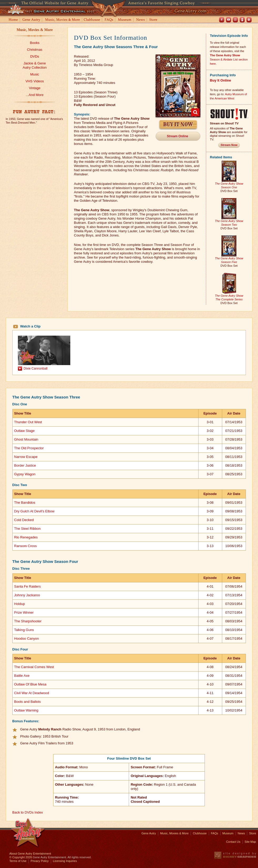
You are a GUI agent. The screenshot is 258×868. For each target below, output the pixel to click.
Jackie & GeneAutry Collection (35, 65)
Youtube (229, 20)
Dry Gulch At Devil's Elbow (34, 511)
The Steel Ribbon (27, 529)
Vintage (35, 88)
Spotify (249, 20)
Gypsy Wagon (25, 474)
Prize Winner (24, 612)
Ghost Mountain (26, 439)
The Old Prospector (29, 448)
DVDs (35, 56)
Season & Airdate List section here (229, 59)
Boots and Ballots (28, 702)
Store (154, 20)
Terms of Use (18, 861)
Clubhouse (92, 20)
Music (35, 74)
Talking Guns (24, 630)
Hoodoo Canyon (27, 639)
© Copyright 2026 (21, 857)
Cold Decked (24, 520)
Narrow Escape (26, 457)
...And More (35, 95)
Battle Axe (22, 676)
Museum (125, 20)
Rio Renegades (26, 537)
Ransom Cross (26, 546)
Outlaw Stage (24, 431)
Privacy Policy (39, 861)
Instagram (235, 20)
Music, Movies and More (63, 20)
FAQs (109, 20)
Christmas (35, 50)
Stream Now (229, 145)
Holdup (20, 604)
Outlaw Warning (26, 710)
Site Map (250, 842)
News (141, 20)
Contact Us (233, 842)
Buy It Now (178, 125)
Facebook (222, 20)
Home (13, 20)
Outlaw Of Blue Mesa (30, 684)
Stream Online (178, 136)
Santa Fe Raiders (28, 586)
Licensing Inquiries (65, 861)
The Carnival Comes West (34, 667)
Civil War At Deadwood (32, 693)
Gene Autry (31, 20)
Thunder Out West (28, 422)
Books (35, 43)
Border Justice (25, 465)
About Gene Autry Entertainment (30, 854)
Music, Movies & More (35, 30)
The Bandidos (25, 503)
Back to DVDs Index (28, 812)
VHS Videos (35, 81)
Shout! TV (242, 20)
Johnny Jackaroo (27, 595)
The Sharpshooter (28, 621)
